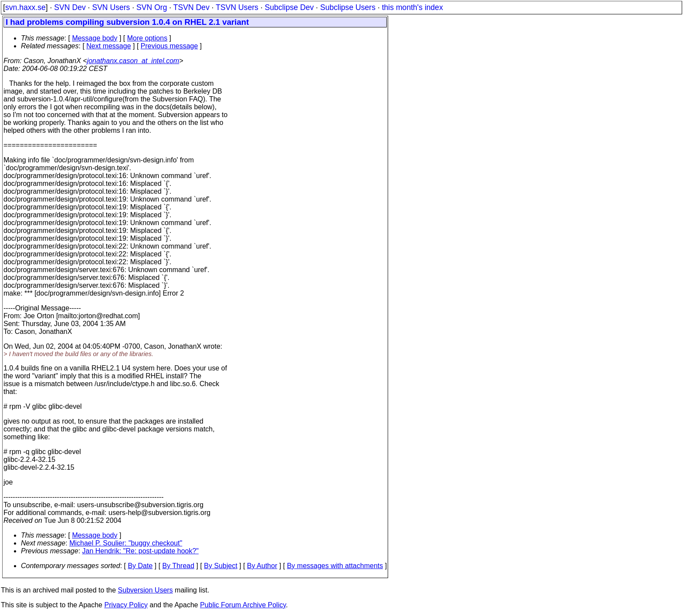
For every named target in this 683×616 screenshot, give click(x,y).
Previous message (169, 46)
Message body (95, 38)
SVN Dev (70, 7)
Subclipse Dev (289, 7)
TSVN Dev (191, 7)
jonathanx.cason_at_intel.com (133, 61)
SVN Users (111, 7)
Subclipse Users (348, 7)
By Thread (179, 566)
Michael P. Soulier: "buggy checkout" (126, 543)
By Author (262, 566)
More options (147, 38)
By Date (140, 566)
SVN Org (152, 7)
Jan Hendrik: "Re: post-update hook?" (141, 551)
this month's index (413, 7)
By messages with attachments (335, 566)
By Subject (220, 566)
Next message (108, 46)
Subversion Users (145, 590)
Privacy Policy (126, 605)
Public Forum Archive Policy (243, 605)
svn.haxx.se (25, 7)
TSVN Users (237, 7)
